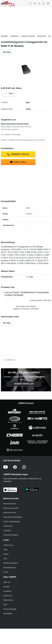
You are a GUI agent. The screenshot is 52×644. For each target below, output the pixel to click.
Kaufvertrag (8, 526)
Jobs (5, 558)
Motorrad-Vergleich (11, 535)
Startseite (4, 36)
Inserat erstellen (24, 384)
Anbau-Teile (41, 36)
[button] (44, 4)
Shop (5, 550)
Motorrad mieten (10, 512)
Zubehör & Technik (28, 36)
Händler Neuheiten (11, 563)
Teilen (8, 94)
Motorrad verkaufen (11, 508)
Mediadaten (8, 614)
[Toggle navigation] (48, 3)
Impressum (8, 596)
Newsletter (7, 591)
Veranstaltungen (10, 567)
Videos (6, 554)
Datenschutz (8, 600)
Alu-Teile (7, 52)
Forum (6, 572)
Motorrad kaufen (10, 504)
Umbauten (7, 530)
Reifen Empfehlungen (12, 521)
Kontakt (6, 587)
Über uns (7, 582)
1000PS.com (8, 545)
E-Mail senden (18, 162)
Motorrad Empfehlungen (13, 517)
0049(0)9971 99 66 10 (18, 154)
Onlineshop (14, 36)
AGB (5, 605)
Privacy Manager (10, 609)
